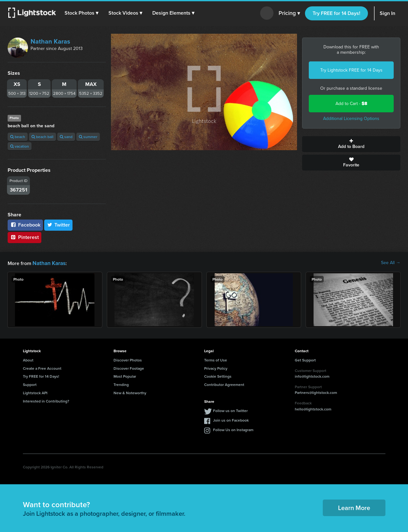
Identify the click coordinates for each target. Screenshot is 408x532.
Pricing (289, 13)
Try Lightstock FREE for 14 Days (351, 70)
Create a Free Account (42, 368)
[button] (82, 13)
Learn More (354, 507)
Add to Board (351, 144)
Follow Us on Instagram (233, 429)
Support (30, 384)
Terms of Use (216, 359)
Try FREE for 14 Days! (336, 13)
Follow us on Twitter (230, 410)
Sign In (387, 13)
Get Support (305, 359)
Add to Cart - (351, 104)
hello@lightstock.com (313, 408)
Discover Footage (129, 368)
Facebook (25, 225)
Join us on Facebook (231, 420)
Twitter (59, 225)
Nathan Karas (50, 41)
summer (88, 137)
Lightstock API (35, 392)
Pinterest (24, 237)
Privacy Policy (216, 368)
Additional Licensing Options (351, 119)
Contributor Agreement (224, 384)
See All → (391, 263)
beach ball (42, 137)
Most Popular (125, 376)
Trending (121, 384)
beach (18, 137)
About (28, 359)
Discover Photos (128, 359)
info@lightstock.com (312, 376)
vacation (20, 146)
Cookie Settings (218, 376)
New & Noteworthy (130, 392)
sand (66, 137)
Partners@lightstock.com (316, 392)
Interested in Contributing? (46, 400)
